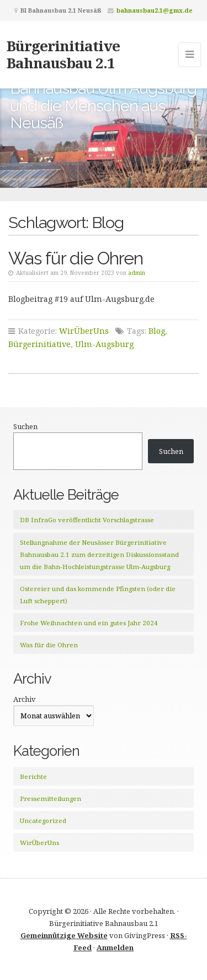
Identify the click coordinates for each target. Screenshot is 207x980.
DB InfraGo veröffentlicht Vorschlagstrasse (87, 520)
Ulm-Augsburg (104, 344)
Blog (157, 331)
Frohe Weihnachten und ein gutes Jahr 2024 (89, 623)
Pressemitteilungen (51, 798)
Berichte (33, 776)
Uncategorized (43, 821)
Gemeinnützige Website (64, 935)
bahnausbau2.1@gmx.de (155, 10)
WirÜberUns (84, 331)
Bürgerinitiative (39, 344)
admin (137, 273)
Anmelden (115, 947)
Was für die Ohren (76, 258)
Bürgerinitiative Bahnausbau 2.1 (63, 54)
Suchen (25, 426)
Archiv (25, 699)
